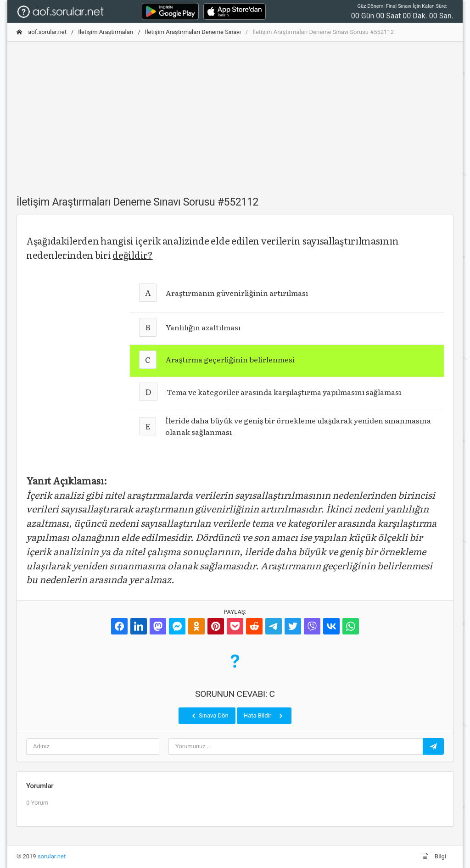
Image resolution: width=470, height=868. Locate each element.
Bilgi (434, 857)
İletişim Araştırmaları (106, 32)
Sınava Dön (209, 716)
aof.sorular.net (42, 32)
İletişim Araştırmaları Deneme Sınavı (193, 32)
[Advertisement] (235, 113)
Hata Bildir (264, 716)
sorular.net (52, 856)
